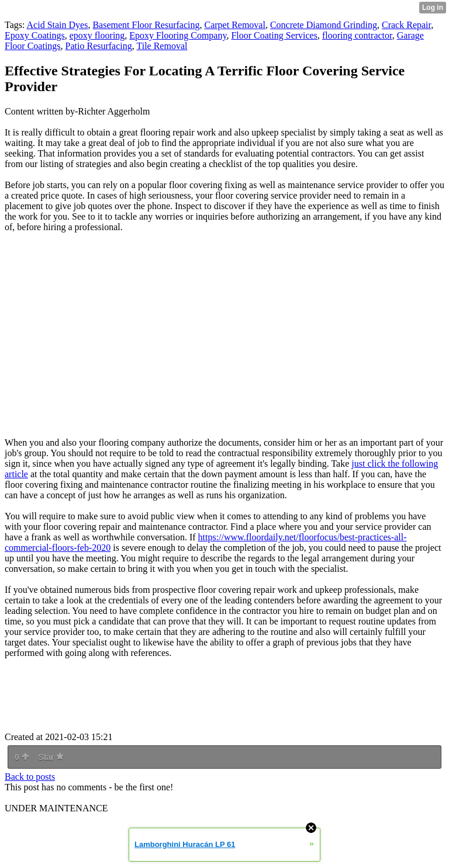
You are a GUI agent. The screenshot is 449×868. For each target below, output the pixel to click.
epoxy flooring (97, 35)
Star (51, 757)
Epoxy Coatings (35, 35)
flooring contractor (357, 35)
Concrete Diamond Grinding (324, 25)
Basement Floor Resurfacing (146, 25)
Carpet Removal (235, 25)
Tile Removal (162, 46)
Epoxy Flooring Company (178, 35)
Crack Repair (406, 25)
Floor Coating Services (274, 35)
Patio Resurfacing (99, 46)
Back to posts (30, 777)
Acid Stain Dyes (58, 25)
